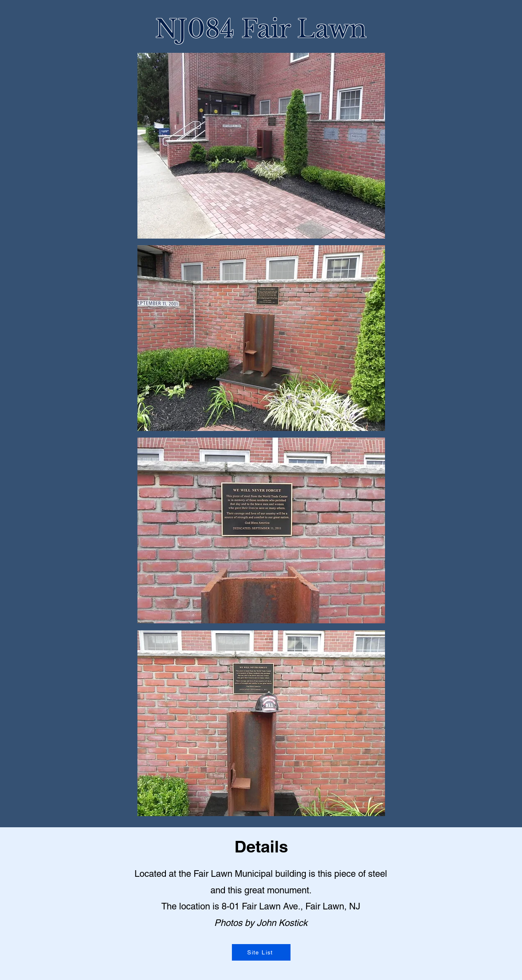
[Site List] (261, 952)
